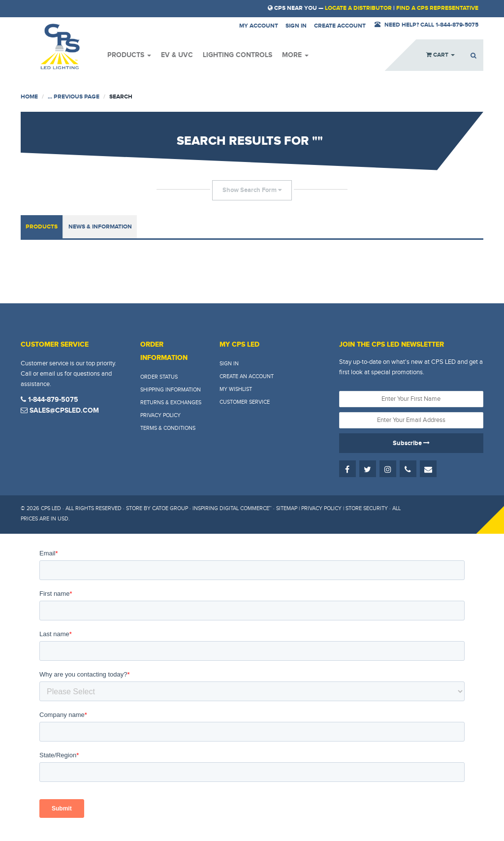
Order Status (159, 377)
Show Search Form (252, 190)
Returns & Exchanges (171, 403)
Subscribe (411, 443)
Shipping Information (171, 390)
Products (129, 55)
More (295, 55)
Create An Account (247, 376)
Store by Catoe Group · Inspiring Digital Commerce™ (199, 508)
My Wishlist (236, 389)
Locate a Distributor (358, 8)
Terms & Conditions (168, 428)
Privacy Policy (160, 415)
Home (29, 97)
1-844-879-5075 (49, 400)
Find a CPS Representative (437, 8)
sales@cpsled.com (60, 410)
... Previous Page (74, 97)
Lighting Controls (237, 55)
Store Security (367, 508)
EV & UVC (177, 55)
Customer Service (245, 402)
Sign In (229, 364)
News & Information (100, 227)
